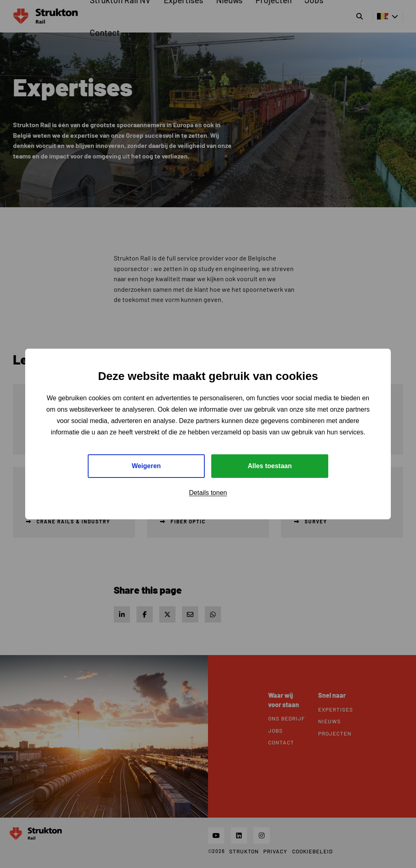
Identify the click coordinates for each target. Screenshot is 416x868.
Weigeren (146, 466)
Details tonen (208, 493)
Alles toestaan (270, 466)
